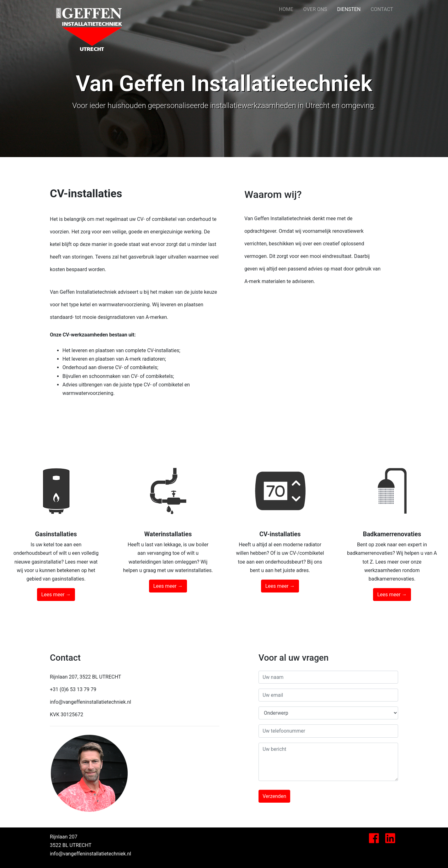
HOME (286, 9)
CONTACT (382, 9)
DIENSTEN (351, 8)
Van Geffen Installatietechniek (89, 9)
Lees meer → (56, 595)
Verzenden (274, 796)
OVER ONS (315, 9)
